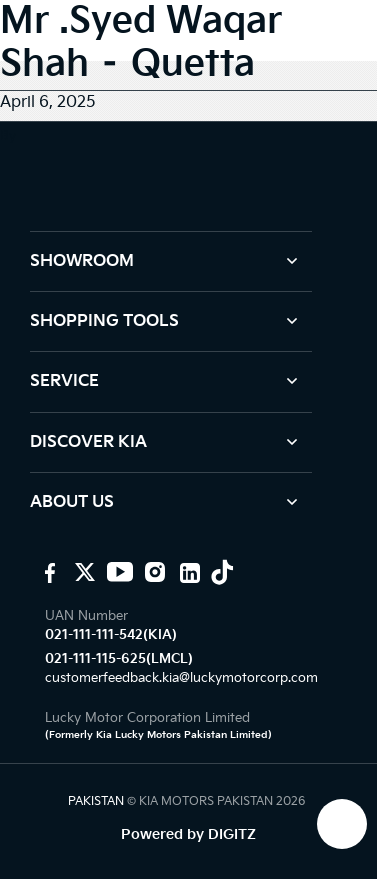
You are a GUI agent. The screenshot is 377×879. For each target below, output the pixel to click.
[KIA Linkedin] (187, 572)
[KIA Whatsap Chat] (342, 824)
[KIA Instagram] (152, 572)
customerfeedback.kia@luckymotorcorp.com (181, 678)
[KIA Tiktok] (222, 572)
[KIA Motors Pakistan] (47, 572)
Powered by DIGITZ (188, 834)
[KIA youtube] (117, 572)
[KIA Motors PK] (82, 572)
